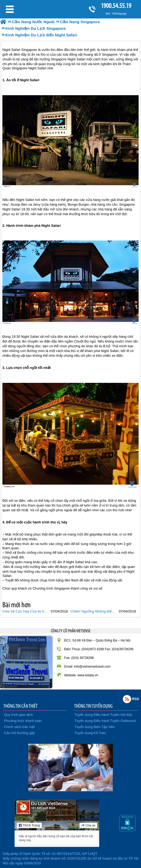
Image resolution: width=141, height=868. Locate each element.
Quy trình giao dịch (18, 715)
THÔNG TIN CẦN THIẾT (21, 706)
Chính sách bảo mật (19, 727)
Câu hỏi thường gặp (19, 733)
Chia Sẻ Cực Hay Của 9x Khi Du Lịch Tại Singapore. (26, 611)
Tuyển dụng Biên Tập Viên (95, 727)
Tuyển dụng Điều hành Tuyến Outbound (105, 721)
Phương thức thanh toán (23, 721)
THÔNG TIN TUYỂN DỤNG (93, 706)
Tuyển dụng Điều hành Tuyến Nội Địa (103, 715)
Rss (127, 699)
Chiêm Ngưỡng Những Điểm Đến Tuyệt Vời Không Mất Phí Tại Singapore (94, 611)
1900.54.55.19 (116, 6)
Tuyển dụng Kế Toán (90, 733)
